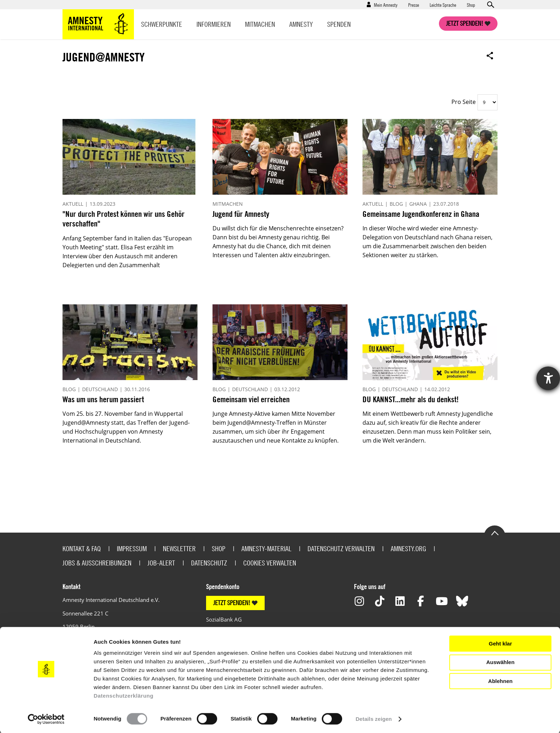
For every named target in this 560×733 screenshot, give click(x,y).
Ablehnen (500, 681)
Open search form (490, 5)
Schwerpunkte (162, 24)
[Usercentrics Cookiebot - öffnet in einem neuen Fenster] (46, 719)
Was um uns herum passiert (103, 399)
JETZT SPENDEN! (232, 603)
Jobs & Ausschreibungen (97, 563)
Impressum (132, 548)
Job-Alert (161, 563)
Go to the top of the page (495, 533)
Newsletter (179, 548)
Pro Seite (464, 102)
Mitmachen (260, 24)
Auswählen (500, 662)
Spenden (339, 24)
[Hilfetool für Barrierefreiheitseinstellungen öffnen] (548, 378)
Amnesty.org (408, 548)
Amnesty (301, 24)
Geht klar (500, 644)
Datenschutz (209, 563)
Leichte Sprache (443, 5)
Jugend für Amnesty (241, 214)
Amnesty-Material (266, 548)
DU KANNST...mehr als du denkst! (411, 399)
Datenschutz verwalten (341, 548)
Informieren (214, 24)
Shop (471, 5)
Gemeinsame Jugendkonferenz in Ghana (421, 214)
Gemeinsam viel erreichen (251, 399)
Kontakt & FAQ (82, 548)
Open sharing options (490, 55)
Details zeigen (374, 719)
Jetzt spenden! (465, 23)
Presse (414, 5)
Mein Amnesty (386, 5)
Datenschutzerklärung (124, 696)
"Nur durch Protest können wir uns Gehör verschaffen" (124, 219)
